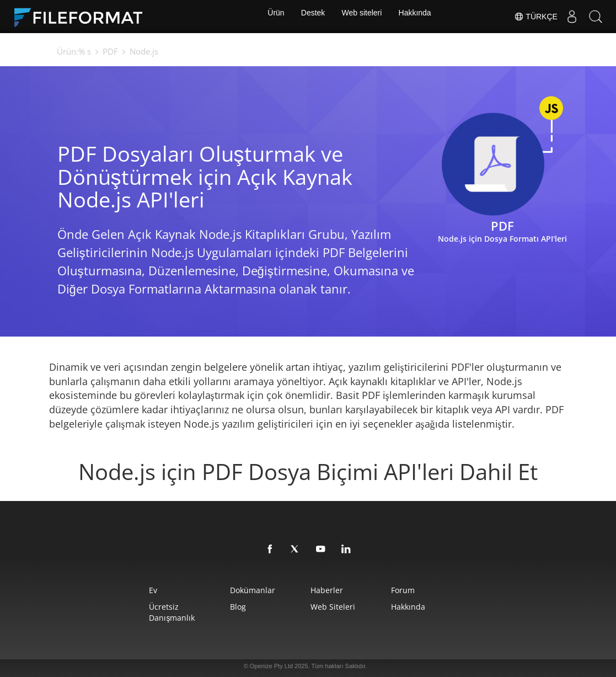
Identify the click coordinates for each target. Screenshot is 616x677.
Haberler (333, 590)
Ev (113, 590)
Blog (221, 607)
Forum (432, 590)
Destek (312, 17)
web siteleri (339, 607)
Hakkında (419, 17)
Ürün (272, 17)
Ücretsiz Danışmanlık (148, 607)
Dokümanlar (235, 590)
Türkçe (528, 17)
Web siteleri (363, 17)
